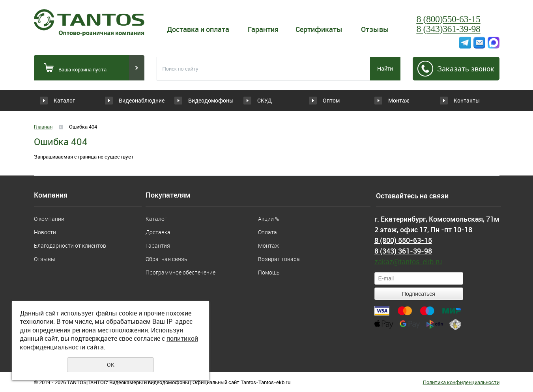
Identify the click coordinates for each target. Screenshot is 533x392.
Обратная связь (166, 259)
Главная (43, 127)
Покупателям (168, 195)
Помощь (269, 272)
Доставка (158, 232)
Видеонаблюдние (142, 100)
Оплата (267, 232)
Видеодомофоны (211, 100)
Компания (51, 195)
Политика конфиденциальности (461, 382)
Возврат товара (279, 259)
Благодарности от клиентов (70, 245)
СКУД (265, 100)
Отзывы (375, 29)
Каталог (64, 100)
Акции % (268, 219)
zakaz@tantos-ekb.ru (408, 261)
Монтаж (399, 100)
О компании (49, 219)
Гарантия (263, 29)
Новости (45, 232)
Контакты (467, 100)
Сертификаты (319, 29)
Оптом (331, 100)
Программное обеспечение (180, 272)
